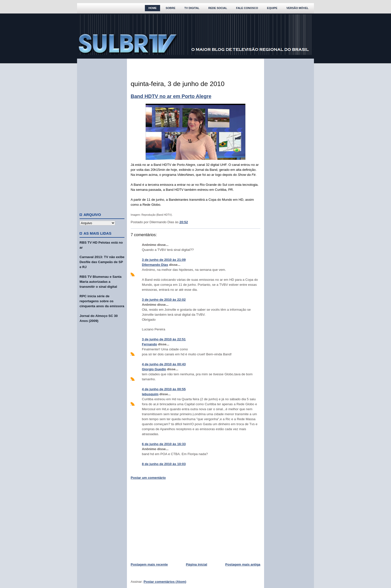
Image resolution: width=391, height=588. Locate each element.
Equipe (272, 8)
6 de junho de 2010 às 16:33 (164, 444)
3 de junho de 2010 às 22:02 (164, 300)
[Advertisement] (102, 133)
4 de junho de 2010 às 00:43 (164, 364)
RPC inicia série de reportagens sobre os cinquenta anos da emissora (102, 301)
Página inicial (196, 564)
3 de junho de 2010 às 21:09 (164, 260)
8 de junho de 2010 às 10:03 (164, 464)
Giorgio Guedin (154, 369)
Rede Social (218, 8)
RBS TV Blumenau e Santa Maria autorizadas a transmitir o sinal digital (100, 282)
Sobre (170, 8)
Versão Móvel (297, 8)
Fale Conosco (247, 8)
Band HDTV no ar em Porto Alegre (171, 96)
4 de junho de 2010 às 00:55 (164, 389)
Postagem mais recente (149, 564)
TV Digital (192, 8)
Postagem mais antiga (243, 564)
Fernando (149, 344)
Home (152, 8)
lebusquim (150, 394)
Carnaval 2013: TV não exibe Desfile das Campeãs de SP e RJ (102, 262)
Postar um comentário (148, 478)
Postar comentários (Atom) (165, 582)
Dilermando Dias (155, 265)
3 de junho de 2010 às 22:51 (164, 339)
